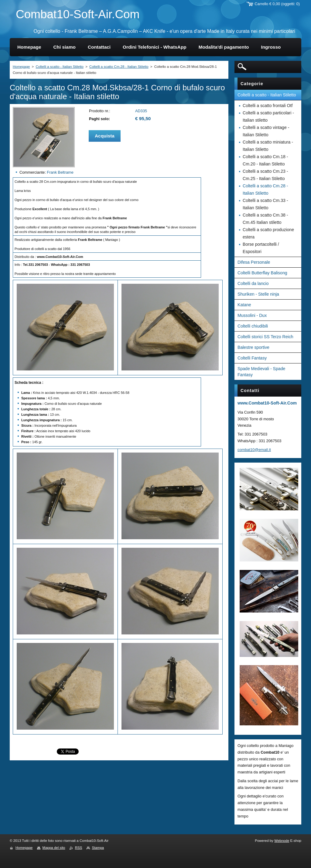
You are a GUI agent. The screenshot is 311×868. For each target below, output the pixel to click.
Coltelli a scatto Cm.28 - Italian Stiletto (119, 67)
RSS (79, 848)
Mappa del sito (54, 848)
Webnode (282, 841)
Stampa (98, 848)
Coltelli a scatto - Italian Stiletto (59, 67)
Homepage (21, 67)
